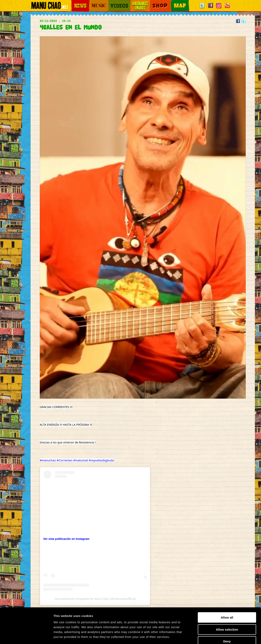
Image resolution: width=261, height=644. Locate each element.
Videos (112, 2)
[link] (44, 473)
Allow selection (227, 606)
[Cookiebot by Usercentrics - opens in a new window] (26, 636)
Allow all (227, 594)
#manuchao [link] (48, 460)
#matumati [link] (81, 460)
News (74, 2)
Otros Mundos (138, 2)
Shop (153, 2)
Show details (214, 636)
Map (173, 2)
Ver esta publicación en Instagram (66, 539)
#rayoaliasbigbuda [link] (101, 460)
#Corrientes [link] (65, 460)
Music (92, 2)
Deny (227, 618)
